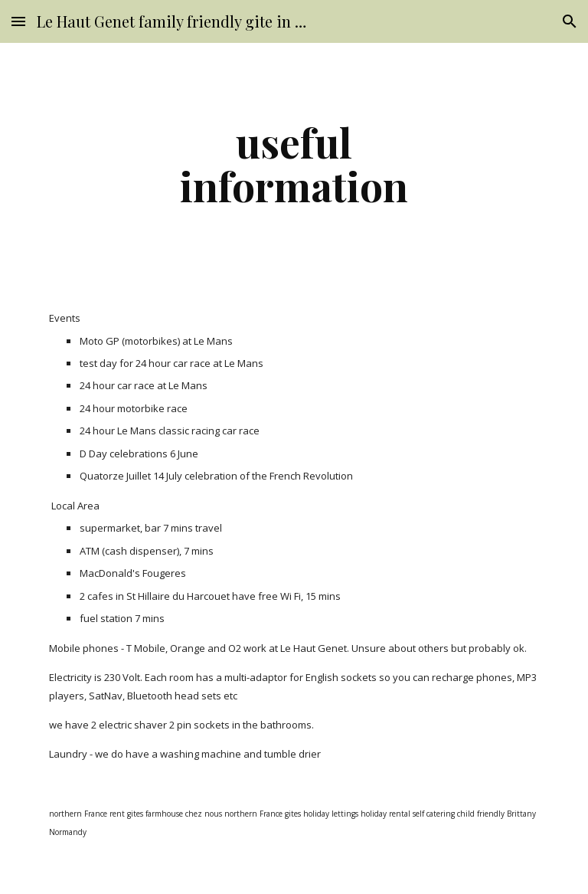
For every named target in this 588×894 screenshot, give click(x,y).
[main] (294, 164)
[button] (18, 21)
